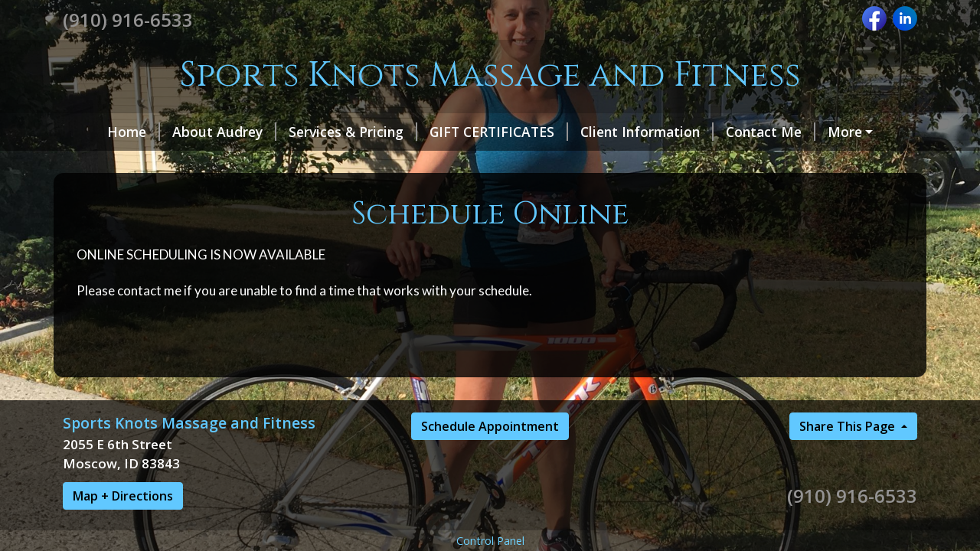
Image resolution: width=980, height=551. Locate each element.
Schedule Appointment (490, 426)
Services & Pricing (353, 132)
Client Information (647, 132)
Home (134, 132)
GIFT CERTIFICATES (499, 132)
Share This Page (849, 426)
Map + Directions (123, 496)
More (845, 132)
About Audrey (224, 132)
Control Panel (490, 541)
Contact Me (771, 132)
